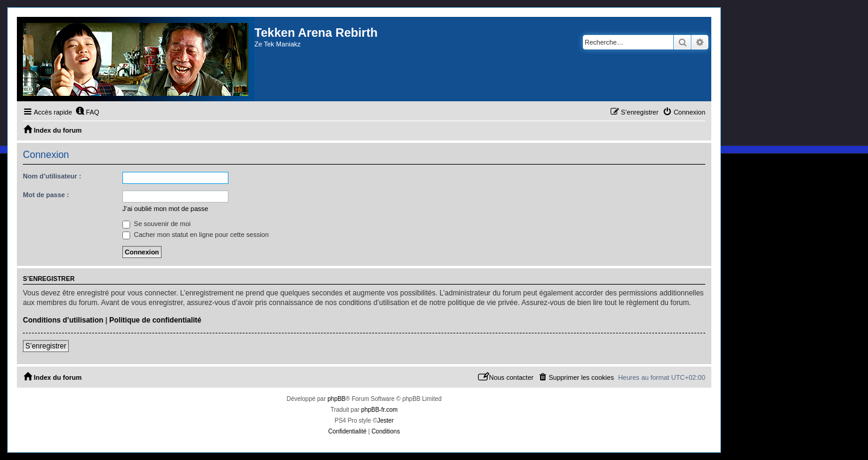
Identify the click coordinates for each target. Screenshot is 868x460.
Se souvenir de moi (156, 224)
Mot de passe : (46, 195)
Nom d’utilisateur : (52, 176)
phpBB (336, 399)
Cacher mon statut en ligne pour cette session (196, 235)
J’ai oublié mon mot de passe (165, 209)
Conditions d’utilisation (63, 320)
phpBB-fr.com (379, 410)
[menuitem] (87, 112)
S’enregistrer (46, 346)
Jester (385, 421)
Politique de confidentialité (155, 320)
